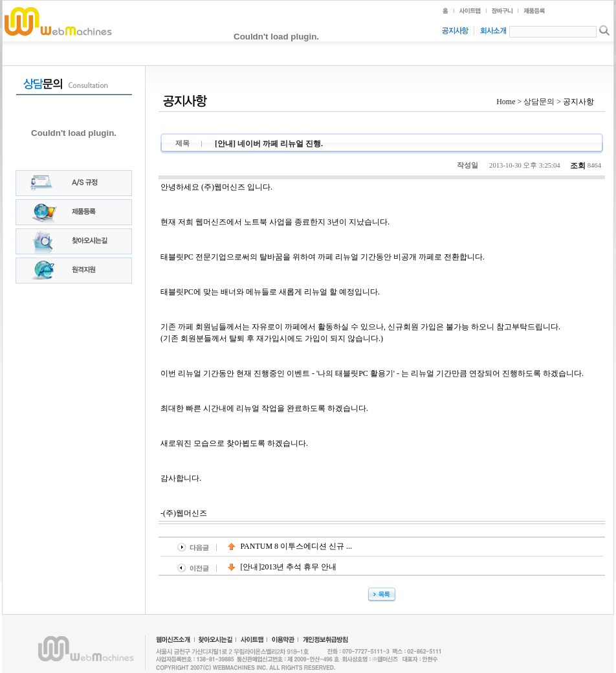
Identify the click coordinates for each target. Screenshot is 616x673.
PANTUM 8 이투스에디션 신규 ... (290, 546)
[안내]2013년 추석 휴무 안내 (282, 567)
